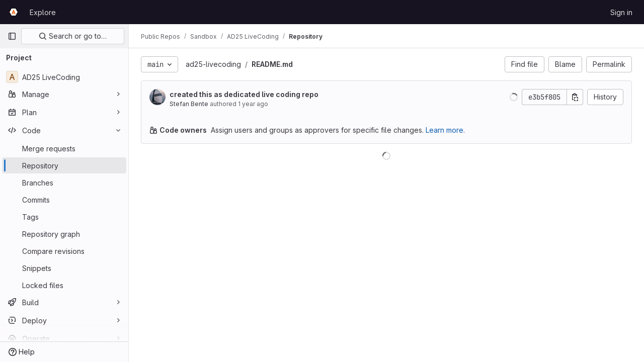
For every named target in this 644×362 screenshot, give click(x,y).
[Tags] (64, 217)
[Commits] (64, 200)
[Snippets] (64, 268)
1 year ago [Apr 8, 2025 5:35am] (253, 104)
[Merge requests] (64, 148)
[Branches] (64, 183)
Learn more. (445, 130)
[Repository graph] (64, 234)
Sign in (621, 12)
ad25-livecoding (213, 64)
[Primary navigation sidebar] (12, 36)
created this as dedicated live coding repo (244, 94)
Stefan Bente (189, 104)
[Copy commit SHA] (575, 97)
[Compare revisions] (64, 251)
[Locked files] (64, 285)
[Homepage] (14, 12)
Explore (43, 12)
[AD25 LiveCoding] (64, 77)
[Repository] (64, 165)
